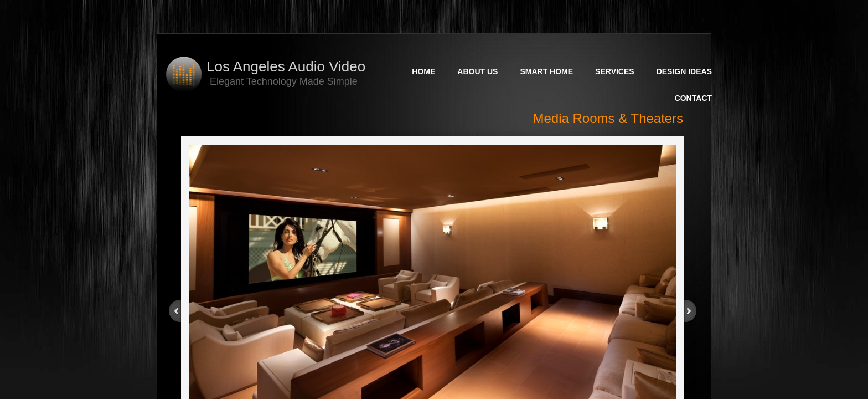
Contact (693, 98)
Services (615, 71)
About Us (477, 71)
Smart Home (546, 71)
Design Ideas (684, 71)
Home (423, 71)
